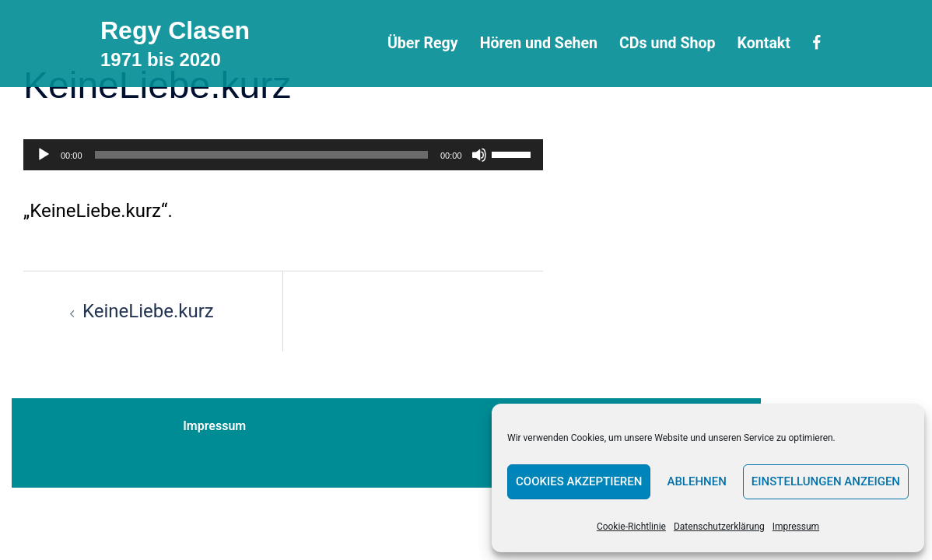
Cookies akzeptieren (579, 481)
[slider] (261, 155)
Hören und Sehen (539, 43)
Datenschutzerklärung (719, 527)
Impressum (796, 527)
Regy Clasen (175, 30)
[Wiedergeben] (44, 155)
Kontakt (764, 43)
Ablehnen (696, 481)
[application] (283, 155)
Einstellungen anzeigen (826, 481)
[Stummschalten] (479, 155)
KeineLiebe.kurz (148, 311)
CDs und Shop (667, 43)
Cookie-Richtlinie (631, 527)
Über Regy (423, 43)
